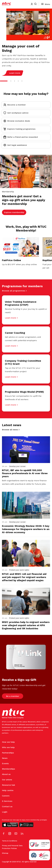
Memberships (8, 769)
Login (5, 812)
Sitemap (5, 853)
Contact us (7, 806)
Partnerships (8, 753)
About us (6, 774)
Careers (6, 796)
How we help (8, 742)
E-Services (7, 801)
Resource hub (9, 785)
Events (5, 763)
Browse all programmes (13, 291)
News (5, 758)
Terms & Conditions (10, 841)
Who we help (8, 747)
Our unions (7, 780)
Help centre (8, 790)
